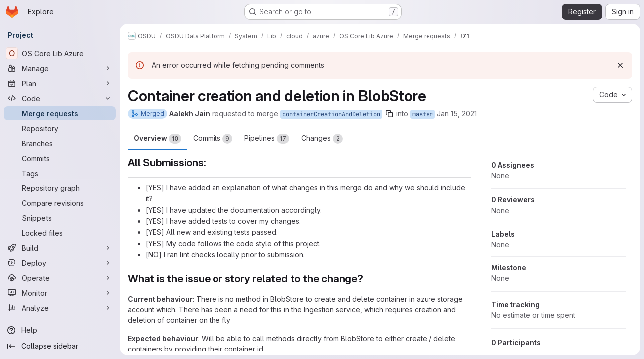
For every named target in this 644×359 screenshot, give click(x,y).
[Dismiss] (620, 65)
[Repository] (60, 128)
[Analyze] (60, 308)
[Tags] (60, 173)
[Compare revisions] (60, 203)
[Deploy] (60, 263)
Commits (213, 139)
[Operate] (60, 278)
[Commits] (60, 158)
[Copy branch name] (389, 114)
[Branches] (60, 143)
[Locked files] (60, 233)
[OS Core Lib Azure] (60, 53)
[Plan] (60, 83)
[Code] (60, 98)
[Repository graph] (60, 188)
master (423, 114)
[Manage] (60, 68)
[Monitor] (60, 293)
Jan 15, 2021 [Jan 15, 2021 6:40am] (457, 113)
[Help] (60, 330)
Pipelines (267, 139)
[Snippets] (60, 218)
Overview (157, 139)
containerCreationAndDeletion (331, 114)
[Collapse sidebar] (60, 346)
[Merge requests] (60, 113)
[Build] (60, 248)
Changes (322, 139)
